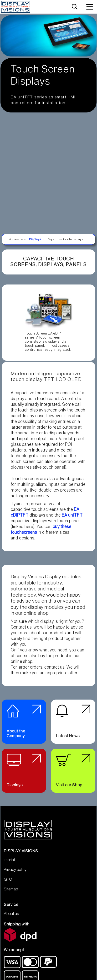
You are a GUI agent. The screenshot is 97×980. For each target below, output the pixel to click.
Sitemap (11, 893)
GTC (8, 883)
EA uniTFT (72, 515)
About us (11, 918)
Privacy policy (15, 874)
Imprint (9, 864)
